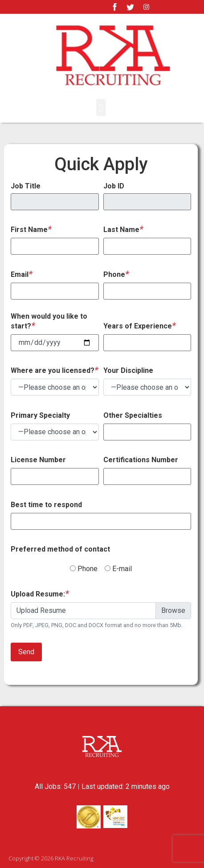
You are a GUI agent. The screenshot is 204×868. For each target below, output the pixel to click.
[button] (101, 108)
